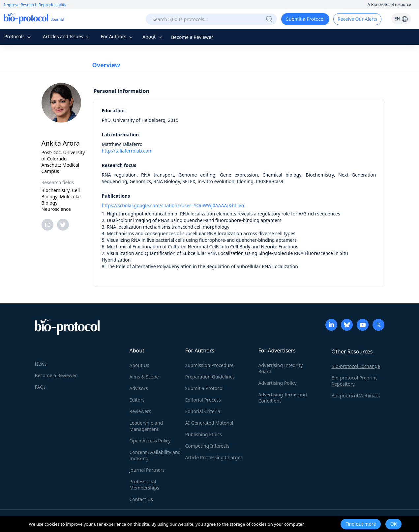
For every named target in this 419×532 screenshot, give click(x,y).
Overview (106, 65)
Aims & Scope (144, 377)
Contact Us (141, 499)
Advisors (139, 388)
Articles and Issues (67, 36)
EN (401, 19)
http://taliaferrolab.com (127, 151)
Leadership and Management (146, 426)
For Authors (117, 36)
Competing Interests (208, 446)
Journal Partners (147, 470)
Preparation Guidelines (210, 377)
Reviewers (140, 411)
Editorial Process (203, 400)
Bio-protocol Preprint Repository (354, 381)
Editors (137, 400)
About (153, 37)
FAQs (40, 387)
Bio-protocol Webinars (356, 395)
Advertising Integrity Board (281, 368)
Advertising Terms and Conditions (283, 398)
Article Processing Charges (214, 457)
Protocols (18, 36)
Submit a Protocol (305, 19)
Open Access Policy (150, 441)
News (41, 364)
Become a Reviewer (192, 37)
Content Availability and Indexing (155, 455)
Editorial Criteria (203, 411)
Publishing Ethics (204, 434)
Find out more (361, 524)
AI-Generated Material (209, 423)
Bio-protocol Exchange (356, 366)
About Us (139, 365)
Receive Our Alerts (357, 19)
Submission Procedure (209, 365)
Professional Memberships (144, 485)
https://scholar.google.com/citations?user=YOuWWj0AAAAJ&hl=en (173, 205)
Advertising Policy (278, 383)
